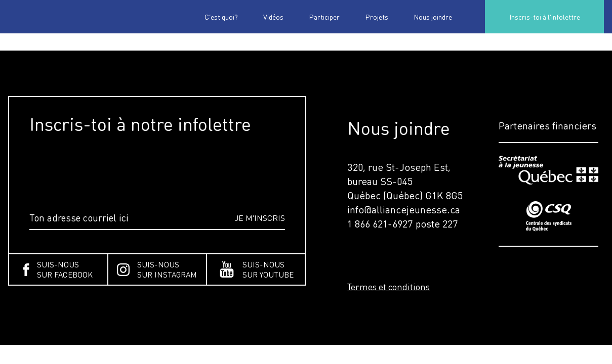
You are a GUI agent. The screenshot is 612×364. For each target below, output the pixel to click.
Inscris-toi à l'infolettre (545, 17)
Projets (377, 17)
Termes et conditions (389, 287)
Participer (324, 17)
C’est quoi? (221, 17)
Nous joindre (433, 17)
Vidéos (273, 17)
